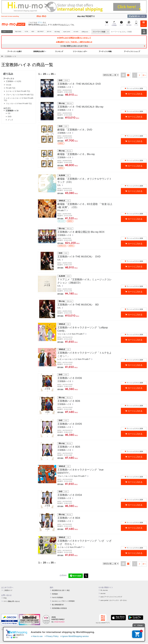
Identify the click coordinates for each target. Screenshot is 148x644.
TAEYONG (18, 32)
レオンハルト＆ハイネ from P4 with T (74, 359)
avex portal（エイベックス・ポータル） (114, 600)
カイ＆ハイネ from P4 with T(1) (18, 91)
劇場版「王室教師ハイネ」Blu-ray (76, 154)
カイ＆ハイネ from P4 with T (70, 547)
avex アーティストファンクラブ (111, 597)
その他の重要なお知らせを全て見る (74, 46)
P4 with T (62, 210)
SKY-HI (49, 32)
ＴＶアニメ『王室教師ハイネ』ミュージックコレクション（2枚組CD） (84, 281)
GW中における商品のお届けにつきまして (74, 38)
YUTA (26, 32)
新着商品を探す (39, 51)
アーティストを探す (15, 51)
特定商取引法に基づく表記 (61, 590)
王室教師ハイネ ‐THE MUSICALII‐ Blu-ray (80, 107)
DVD (10, 117)
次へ (144, 75)
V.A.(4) (9, 85)
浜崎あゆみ (85, 32)
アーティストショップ (132, 51)
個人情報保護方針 (58, 605)
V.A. (59, 185)
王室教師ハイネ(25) (14, 81)
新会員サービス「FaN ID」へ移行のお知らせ (74, 42)
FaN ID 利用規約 (57, 598)
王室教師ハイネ (11, 111)
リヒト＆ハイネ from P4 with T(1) (19, 103)
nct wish (76, 32)
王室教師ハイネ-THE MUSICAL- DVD (79, 257)
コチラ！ (44, 25)
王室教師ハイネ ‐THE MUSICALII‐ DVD (79, 84)
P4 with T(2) (11, 88)
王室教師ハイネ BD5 (69, 447)
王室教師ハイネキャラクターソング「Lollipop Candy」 (83, 329)
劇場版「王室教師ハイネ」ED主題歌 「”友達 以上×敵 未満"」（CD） (85, 206)
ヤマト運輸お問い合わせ (12, 601)
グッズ (10, 120)
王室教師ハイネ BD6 (69, 401)
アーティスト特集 (105, 51)
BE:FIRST (41, 32)
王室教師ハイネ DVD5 (70, 424)
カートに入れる (135, 94)
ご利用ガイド (8, 590)
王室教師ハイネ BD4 (69, 518)
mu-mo (103, 593)
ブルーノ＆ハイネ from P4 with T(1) (20, 95)
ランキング (59, 51)
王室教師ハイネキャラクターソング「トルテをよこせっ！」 (84, 354)
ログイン (65, 25)
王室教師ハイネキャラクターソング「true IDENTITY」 (80, 471)
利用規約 (55, 594)
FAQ (5, 598)
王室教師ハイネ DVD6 (70, 378)
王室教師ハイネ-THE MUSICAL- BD (78, 305)
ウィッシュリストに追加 (134, 88)
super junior (67, 32)
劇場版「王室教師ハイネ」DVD (75, 130)
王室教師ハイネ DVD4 (70, 495)
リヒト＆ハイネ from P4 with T (71, 334)
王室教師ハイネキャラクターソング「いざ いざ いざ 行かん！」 (85, 542)
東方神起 (57, 32)
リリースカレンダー (80, 51)
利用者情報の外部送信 (59, 608)
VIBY (33, 32)
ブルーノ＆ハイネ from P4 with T (72, 476)
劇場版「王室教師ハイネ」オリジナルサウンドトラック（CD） (84, 180)
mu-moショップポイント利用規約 (63, 601)
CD (9, 113)
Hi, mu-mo (104, 590)
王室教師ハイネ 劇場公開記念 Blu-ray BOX (81, 232)
